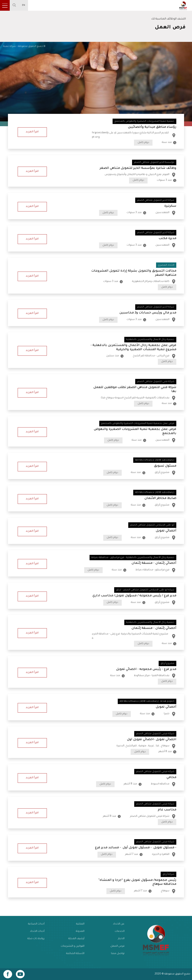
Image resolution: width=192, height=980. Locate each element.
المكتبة (80, 924)
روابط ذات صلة (36, 939)
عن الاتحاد (119, 924)
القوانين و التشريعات (73, 946)
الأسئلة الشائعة (75, 954)
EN (24, 5)
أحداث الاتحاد (37, 931)
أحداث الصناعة (36, 924)
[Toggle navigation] (5, 5)
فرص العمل (117, 946)
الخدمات (120, 931)
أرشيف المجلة (76, 939)
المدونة (80, 931)
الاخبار (121, 939)
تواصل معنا (118, 954)
